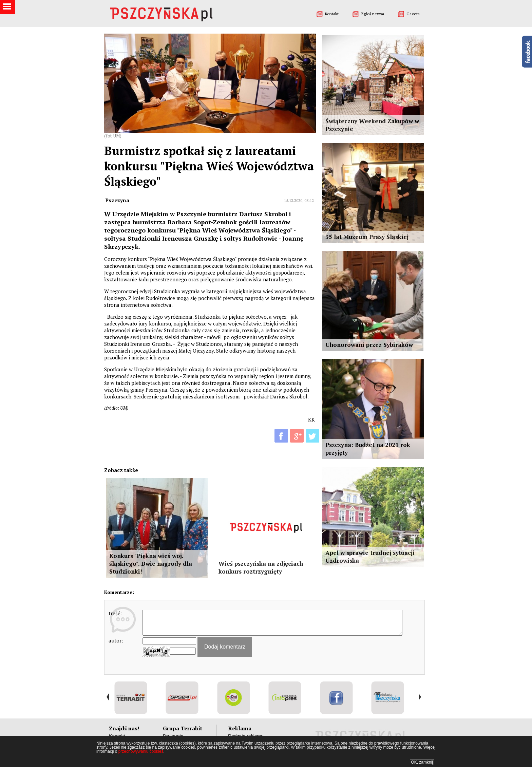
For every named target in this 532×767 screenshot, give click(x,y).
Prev (108, 697)
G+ (297, 436)
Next (420, 697)
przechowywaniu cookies (141, 751)
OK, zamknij (422, 762)
